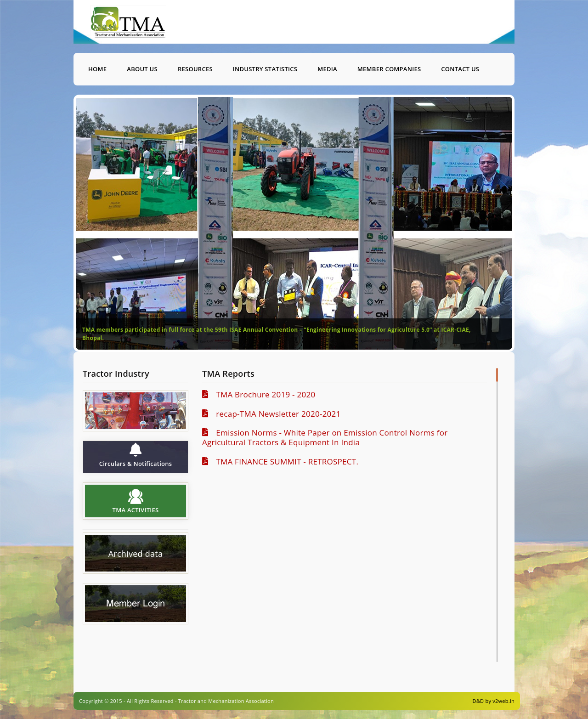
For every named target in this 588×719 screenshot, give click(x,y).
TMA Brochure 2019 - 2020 (263, 394)
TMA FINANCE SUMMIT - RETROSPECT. (284, 461)
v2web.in (503, 701)
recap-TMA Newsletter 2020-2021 (275, 414)
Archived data (136, 554)
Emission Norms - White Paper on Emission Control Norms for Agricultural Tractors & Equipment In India (325, 437)
